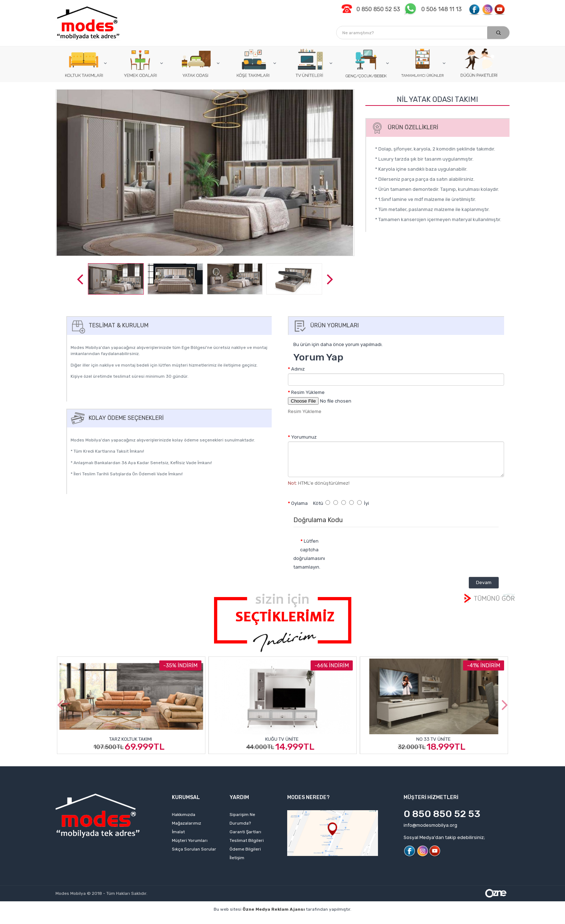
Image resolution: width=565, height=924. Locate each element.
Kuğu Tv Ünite (282, 739)
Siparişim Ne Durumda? (242, 819)
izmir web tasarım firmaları (333, 920)
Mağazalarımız (186, 823)
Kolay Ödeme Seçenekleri (116, 418)
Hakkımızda (184, 815)
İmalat (178, 832)
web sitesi (172, 920)
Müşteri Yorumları (190, 840)
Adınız (298, 369)
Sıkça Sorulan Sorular (194, 849)
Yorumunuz (304, 437)
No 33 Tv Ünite (433, 739)
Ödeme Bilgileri (245, 849)
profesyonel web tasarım (80, 920)
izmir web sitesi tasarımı (487, 920)
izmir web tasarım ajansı (218, 920)
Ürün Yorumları (325, 325)
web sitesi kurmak (432, 920)
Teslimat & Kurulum (109, 325)
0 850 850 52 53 (442, 814)
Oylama (299, 503)
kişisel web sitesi (134, 920)
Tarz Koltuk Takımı (131, 739)
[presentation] (384, 548)
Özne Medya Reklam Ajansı (274, 909)
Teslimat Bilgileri (247, 840)
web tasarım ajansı (274, 920)
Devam (484, 582)
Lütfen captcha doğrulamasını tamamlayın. (309, 554)
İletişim (237, 858)
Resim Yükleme (308, 392)
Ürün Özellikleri (403, 127)
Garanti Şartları (245, 832)
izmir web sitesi (387, 920)
